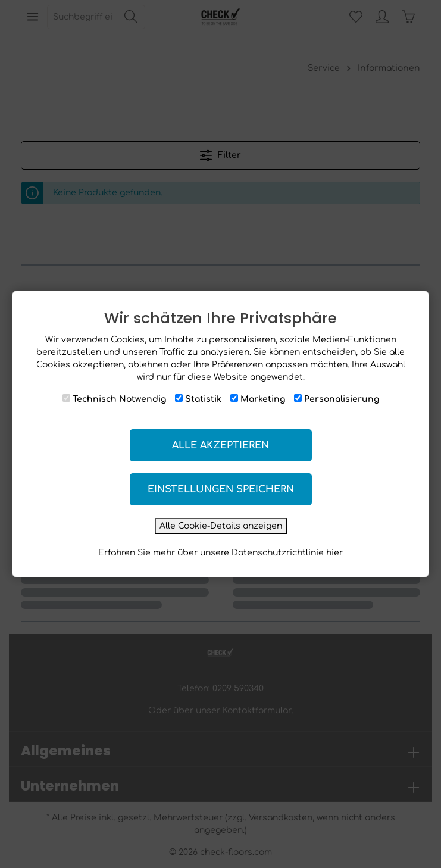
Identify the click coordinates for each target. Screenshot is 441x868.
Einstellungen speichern (221, 489)
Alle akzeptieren (220, 445)
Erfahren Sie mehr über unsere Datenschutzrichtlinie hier (220, 553)
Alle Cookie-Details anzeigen (221, 526)
